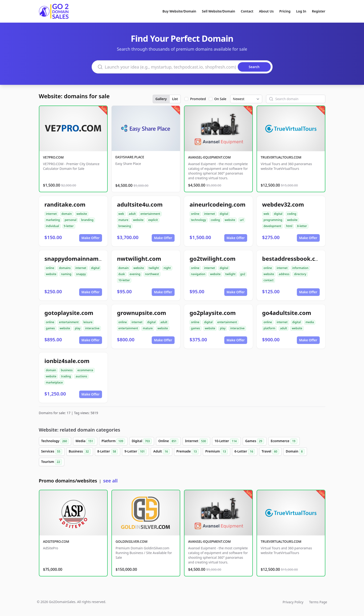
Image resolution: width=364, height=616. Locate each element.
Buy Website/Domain (179, 11)
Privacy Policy (293, 602)
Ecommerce (284, 441)
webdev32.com (283, 204)
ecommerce (85, 370)
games (50, 328)
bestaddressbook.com (293, 259)
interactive (92, 328)
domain (67, 214)
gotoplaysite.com (69, 313)
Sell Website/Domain (219, 11)
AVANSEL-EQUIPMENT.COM (210, 157)
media (310, 322)
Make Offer (91, 238)
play (78, 328)
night (167, 268)
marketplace (54, 382)
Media (85, 441)
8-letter (302, 226)
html (289, 226)
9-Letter (135, 452)
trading (66, 376)
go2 (243, 274)
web (121, 214)
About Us (266, 11)
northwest (152, 274)
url (242, 220)
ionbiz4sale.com (67, 361)
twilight (154, 268)
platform (270, 328)
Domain (295, 452)
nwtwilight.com (139, 259)
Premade (188, 452)
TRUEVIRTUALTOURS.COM (281, 157)
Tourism (52, 462)
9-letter (69, 226)
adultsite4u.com (140, 204)
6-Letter (245, 452)
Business (80, 452)
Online (168, 441)
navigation (198, 274)
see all (110, 481)
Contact (247, 11)
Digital (142, 441)
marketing (53, 220)
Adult (161, 452)
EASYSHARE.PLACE (130, 157)
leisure (88, 322)
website (82, 214)
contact (269, 280)
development (273, 226)
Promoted (198, 99)
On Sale (220, 99)
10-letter (124, 280)
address (284, 274)
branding (87, 220)
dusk (122, 274)
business (67, 370)
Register (319, 11)
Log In (301, 11)
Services (52, 452)
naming (66, 274)
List (175, 99)
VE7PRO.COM (53, 157)
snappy (81, 274)
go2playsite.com (213, 313)
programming (273, 220)
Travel (270, 452)
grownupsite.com (142, 313)
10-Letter (226, 441)
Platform (113, 441)
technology (199, 220)
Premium (217, 452)
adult (132, 214)
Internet (196, 441)
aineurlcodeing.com (218, 204)
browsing (125, 226)
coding (215, 220)
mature (123, 220)
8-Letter (108, 452)
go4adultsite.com (287, 313)
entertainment (150, 214)
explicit (153, 220)
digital (224, 214)
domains (65, 268)
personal (70, 220)
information (300, 268)
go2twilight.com (213, 259)
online (195, 214)
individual (53, 226)
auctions (81, 376)
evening (135, 274)
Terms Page (318, 602)
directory (300, 274)
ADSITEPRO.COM (56, 541)
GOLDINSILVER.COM (132, 541)
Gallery (161, 99)
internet (51, 214)
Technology (55, 441)
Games (254, 441)
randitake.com (65, 204)
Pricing (285, 11)
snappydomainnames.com (82, 259)
